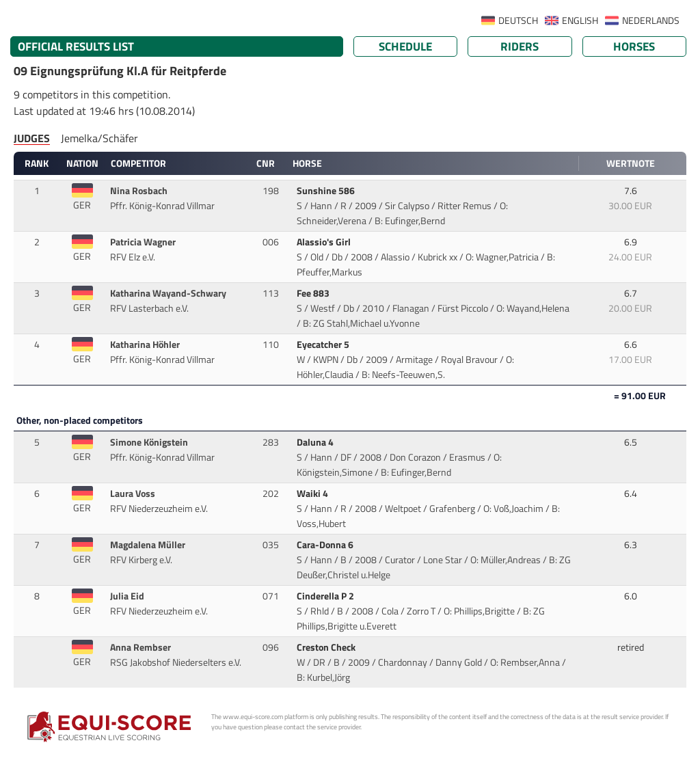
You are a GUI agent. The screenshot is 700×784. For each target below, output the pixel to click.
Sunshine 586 (327, 191)
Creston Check (327, 647)
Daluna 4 (316, 442)
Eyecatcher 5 (324, 344)
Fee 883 (314, 293)
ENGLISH (580, 21)
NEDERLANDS (651, 21)
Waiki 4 (313, 494)
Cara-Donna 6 (326, 545)
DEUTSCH (518, 21)
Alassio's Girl (325, 242)
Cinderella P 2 (326, 596)
